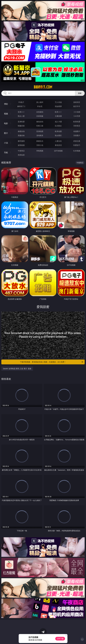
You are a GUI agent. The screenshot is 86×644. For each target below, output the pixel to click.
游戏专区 (77, 102)
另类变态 (77, 126)
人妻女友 (58, 141)
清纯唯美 (40, 135)
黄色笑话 (58, 145)
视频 (6, 114)
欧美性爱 (77, 122)
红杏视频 (77, 151)
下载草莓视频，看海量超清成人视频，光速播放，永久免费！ (52, 362)
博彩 (6, 104)
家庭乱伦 (40, 141)
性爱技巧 (77, 145)
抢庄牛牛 (77, 106)
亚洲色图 (40, 131)
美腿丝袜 (21, 135)
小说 (6, 143)
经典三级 (40, 126)
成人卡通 (58, 122)
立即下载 (60, 639)
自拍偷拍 (40, 112)
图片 (6, 133)
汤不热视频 (58, 151)
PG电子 (21, 102)
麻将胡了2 (21, 106)
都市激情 (21, 141)
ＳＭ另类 (77, 116)
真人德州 (40, 102)
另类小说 (40, 145)
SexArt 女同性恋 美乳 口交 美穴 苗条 (17, 369)
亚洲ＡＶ (21, 112)
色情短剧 (21, 155)
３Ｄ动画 (77, 112)
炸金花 (40, 106)
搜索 (80, 93)
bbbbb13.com (43, 87)
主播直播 (58, 116)
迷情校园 (21, 145)
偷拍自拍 (40, 122)
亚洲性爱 (21, 122)
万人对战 (58, 102)
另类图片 (77, 135)
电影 (6, 123)
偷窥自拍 (21, 131)
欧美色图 (58, 131)
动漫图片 (77, 131)
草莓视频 (40, 151)
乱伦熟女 (58, 126)
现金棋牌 (58, 106)
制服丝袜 (21, 126)
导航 (6, 153)
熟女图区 (58, 135)
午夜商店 (21, 151)
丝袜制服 (40, 116)
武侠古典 (77, 141)
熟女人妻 (21, 116)
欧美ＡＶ (58, 112)
